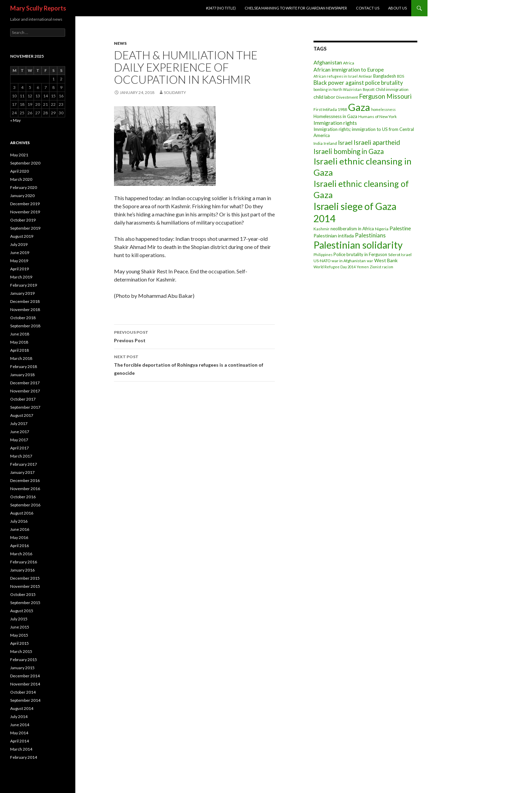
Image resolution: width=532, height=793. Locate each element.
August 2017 (22, 415)
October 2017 (23, 399)
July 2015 (19, 619)
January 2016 (22, 570)
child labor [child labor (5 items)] (324, 97)
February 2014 (24, 757)
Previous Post (194, 336)
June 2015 (20, 627)
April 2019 (20, 269)
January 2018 (22, 375)
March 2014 (21, 749)
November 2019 (25, 212)
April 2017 (20, 448)
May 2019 (19, 261)
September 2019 (25, 228)
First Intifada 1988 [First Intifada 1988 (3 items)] (330, 109)
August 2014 (22, 708)
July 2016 (19, 521)
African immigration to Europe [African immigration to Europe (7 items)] (349, 70)
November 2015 (25, 586)
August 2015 (22, 611)
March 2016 (21, 554)
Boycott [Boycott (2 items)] (369, 89)
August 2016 (22, 513)
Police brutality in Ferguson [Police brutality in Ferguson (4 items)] (360, 254)
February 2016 (24, 562)
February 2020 (24, 187)
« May (15, 120)
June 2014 (20, 725)
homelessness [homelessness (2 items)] (383, 109)
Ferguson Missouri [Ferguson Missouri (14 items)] (385, 96)
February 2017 (24, 464)
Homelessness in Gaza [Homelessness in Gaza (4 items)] (335, 116)
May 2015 (19, 635)
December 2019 (25, 204)
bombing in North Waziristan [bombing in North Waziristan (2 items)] (338, 89)
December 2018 (25, 301)
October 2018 (23, 318)
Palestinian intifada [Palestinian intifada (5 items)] (334, 236)
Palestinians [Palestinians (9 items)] (370, 235)
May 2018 (19, 342)
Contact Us (368, 8)
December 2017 (25, 383)
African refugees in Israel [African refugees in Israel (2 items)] (336, 76)
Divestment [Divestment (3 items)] (347, 97)
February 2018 (24, 366)
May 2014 (19, 733)
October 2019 (23, 220)
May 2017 (19, 440)
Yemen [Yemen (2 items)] (363, 267)
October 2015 (23, 594)
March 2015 (21, 651)
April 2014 (20, 741)
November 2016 (25, 489)
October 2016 (23, 497)
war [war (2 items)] (370, 261)
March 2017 (21, 456)
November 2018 (25, 310)
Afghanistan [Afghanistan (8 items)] (328, 62)
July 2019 (19, 244)
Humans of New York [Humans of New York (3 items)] (377, 117)
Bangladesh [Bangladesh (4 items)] (385, 76)
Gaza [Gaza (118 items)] (359, 107)
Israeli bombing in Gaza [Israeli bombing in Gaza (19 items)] (349, 151)
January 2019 (22, 293)
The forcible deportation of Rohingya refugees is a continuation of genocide (194, 364)
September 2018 (25, 326)
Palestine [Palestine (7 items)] (400, 228)
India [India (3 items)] (318, 143)
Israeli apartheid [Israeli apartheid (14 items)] (377, 142)
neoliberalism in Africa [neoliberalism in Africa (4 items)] (352, 229)
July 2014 (19, 717)
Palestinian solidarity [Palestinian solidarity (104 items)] (358, 245)
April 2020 (20, 171)
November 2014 (25, 684)
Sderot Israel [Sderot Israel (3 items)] (400, 255)
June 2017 (20, 432)
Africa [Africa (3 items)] (349, 63)
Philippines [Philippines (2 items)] (323, 255)
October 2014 (23, 692)
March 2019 (21, 277)
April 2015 (20, 643)
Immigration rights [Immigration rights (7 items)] (335, 123)
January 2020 (22, 196)
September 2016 (25, 505)
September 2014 (25, 700)
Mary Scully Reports (38, 8)
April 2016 (20, 546)
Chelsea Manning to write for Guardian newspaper (296, 8)
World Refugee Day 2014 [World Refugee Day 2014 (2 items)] (335, 267)
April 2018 (20, 350)
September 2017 (25, 407)
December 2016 (25, 480)
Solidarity (175, 92)
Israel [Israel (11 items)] (345, 143)
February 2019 (24, 285)
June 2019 (20, 253)
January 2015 (22, 668)
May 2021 (19, 155)
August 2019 (22, 236)
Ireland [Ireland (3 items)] (330, 143)
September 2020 (25, 163)
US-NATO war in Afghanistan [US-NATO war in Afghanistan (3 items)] (340, 261)
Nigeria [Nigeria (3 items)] (382, 229)
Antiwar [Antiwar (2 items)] (365, 76)
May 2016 (19, 537)
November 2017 (25, 391)
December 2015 (25, 578)
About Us (397, 8)
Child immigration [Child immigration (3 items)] (392, 89)
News (120, 43)
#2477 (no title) (221, 8)
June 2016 (20, 529)
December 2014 (25, 676)
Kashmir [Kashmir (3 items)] (321, 229)
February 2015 (24, 660)
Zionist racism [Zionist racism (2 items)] (382, 267)
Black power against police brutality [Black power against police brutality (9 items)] (358, 83)
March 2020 (21, 179)
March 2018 (21, 358)
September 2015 (25, 603)
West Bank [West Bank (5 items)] (386, 260)
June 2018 (20, 334)
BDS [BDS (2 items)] (401, 76)
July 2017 (19, 423)
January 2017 (22, 472)
